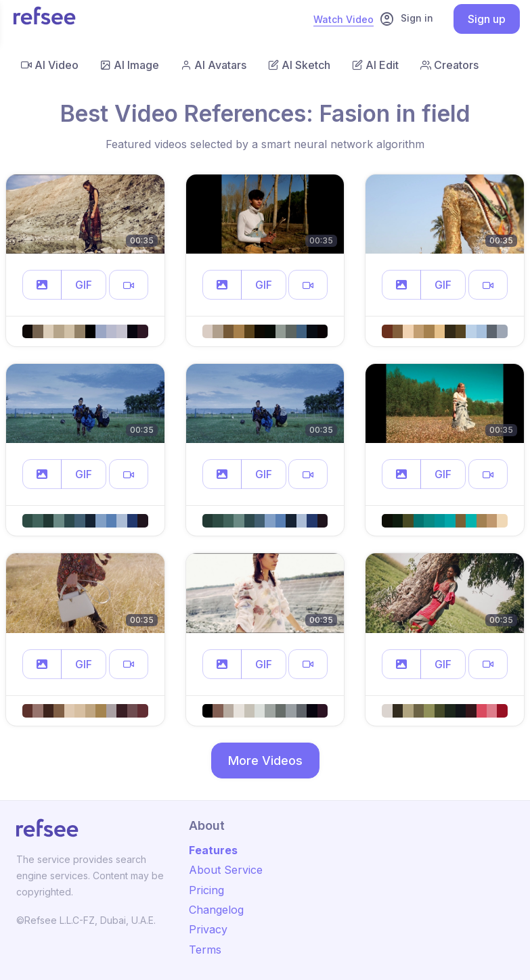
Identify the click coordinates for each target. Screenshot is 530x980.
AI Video (50, 65)
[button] (42, 285)
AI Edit (375, 65)
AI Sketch (299, 65)
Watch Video (344, 19)
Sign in (406, 19)
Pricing (206, 890)
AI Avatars (214, 65)
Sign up (487, 19)
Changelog (216, 910)
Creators (449, 65)
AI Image (130, 65)
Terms (205, 950)
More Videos (265, 761)
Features (213, 850)
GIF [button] (84, 285)
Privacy (208, 929)
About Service (226, 870)
